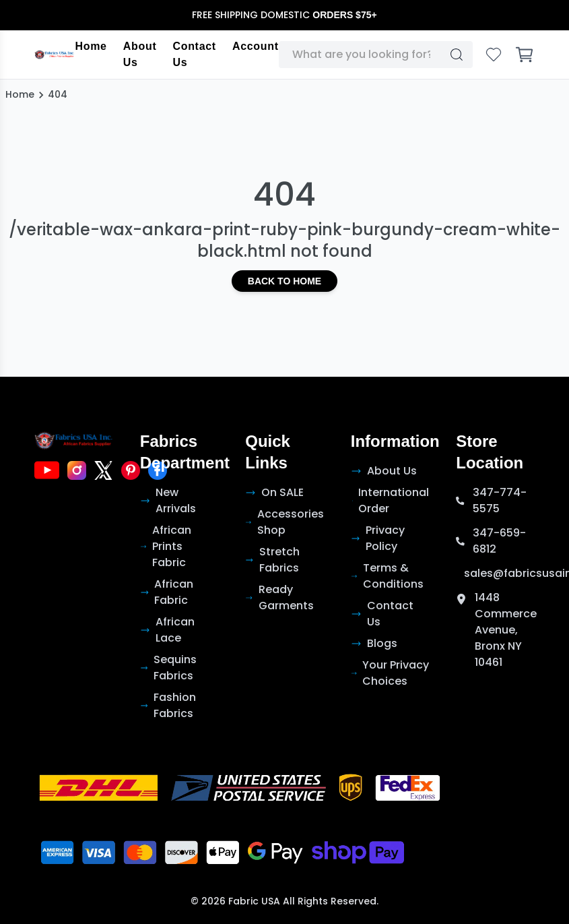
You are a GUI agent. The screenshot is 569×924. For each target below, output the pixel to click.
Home (91, 46)
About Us (140, 54)
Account (256, 46)
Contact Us (194, 54)
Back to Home (284, 281)
